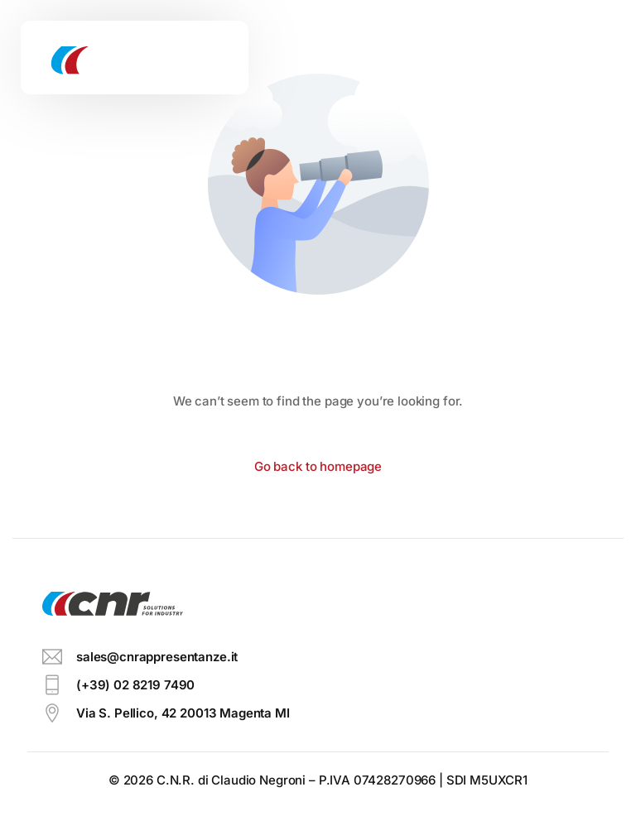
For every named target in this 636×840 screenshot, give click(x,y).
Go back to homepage (318, 466)
